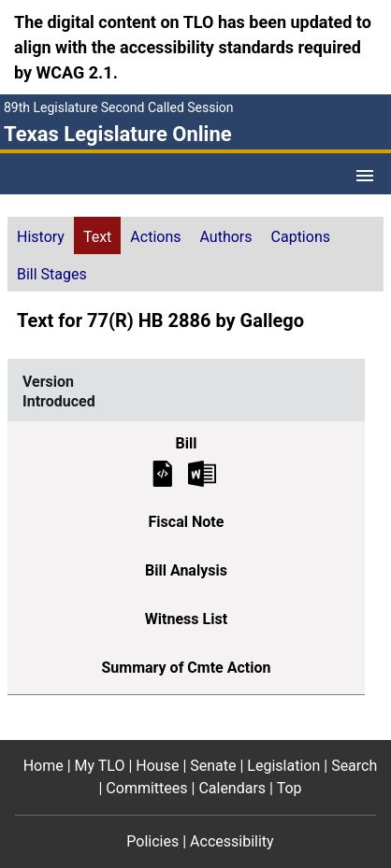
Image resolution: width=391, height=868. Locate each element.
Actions (155, 237)
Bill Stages (52, 274)
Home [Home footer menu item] (43, 766)
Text (97, 237)
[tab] (41, 235)
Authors (226, 237)
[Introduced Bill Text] (163, 472)
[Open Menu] (365, 176)
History (41, 237)
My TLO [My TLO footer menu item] (100, 766)
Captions (301, 237)
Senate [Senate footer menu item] (213, 766)
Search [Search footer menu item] (354, 766)
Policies (152, 841)
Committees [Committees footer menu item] (146, 788)
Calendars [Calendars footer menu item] (232, 788)
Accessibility (232, 841)
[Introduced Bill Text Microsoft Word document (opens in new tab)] (202, 472)
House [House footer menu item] (157, 766)
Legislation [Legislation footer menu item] (283, 766)
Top (290, 788)
